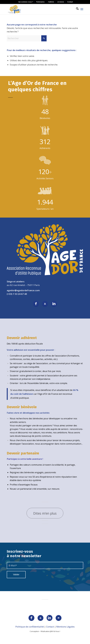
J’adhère (51, 2)
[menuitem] (26, 2)
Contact (70, 2)
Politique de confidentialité (30, 627)
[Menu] (82, 9)
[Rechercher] (76, 9)
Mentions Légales (65, 627)
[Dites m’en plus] (45, 513)
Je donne (61, 2)
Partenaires (40, 2)
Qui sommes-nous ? (26, 2)
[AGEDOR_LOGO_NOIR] (37, 9)
